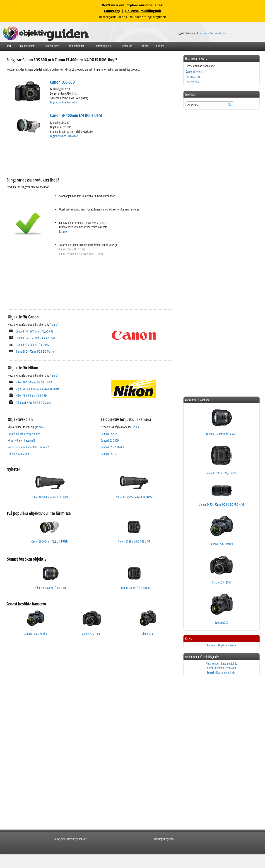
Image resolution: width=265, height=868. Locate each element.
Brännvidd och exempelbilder (24, 434)
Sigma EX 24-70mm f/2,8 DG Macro (35, 351)
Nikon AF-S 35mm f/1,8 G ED (31, 396)
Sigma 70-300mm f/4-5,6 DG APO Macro (38, 389)
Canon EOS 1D (108, 454)
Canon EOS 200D (110, 440)
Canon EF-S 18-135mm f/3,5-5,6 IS (34, 331)
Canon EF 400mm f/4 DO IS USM (76, 115)
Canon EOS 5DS (109, 434)
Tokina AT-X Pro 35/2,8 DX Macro (34, 403)
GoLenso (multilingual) (143, 11)
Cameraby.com (194, 71)
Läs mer (63, 231)
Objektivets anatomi (19, 454)
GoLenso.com (193, 77)
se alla (54, 324)
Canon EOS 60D (62, 82)
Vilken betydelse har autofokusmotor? (28, 447)
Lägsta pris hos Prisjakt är (64, 102)
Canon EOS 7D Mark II (113, 447)
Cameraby (112, 11)
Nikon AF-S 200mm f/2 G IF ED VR (34, 382)
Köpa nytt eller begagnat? (21, 440)
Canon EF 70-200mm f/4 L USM (33, 345)
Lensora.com (193, 82)
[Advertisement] (89, 158)
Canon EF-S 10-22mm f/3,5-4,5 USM (35, 338)
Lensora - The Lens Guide (212, 33)
